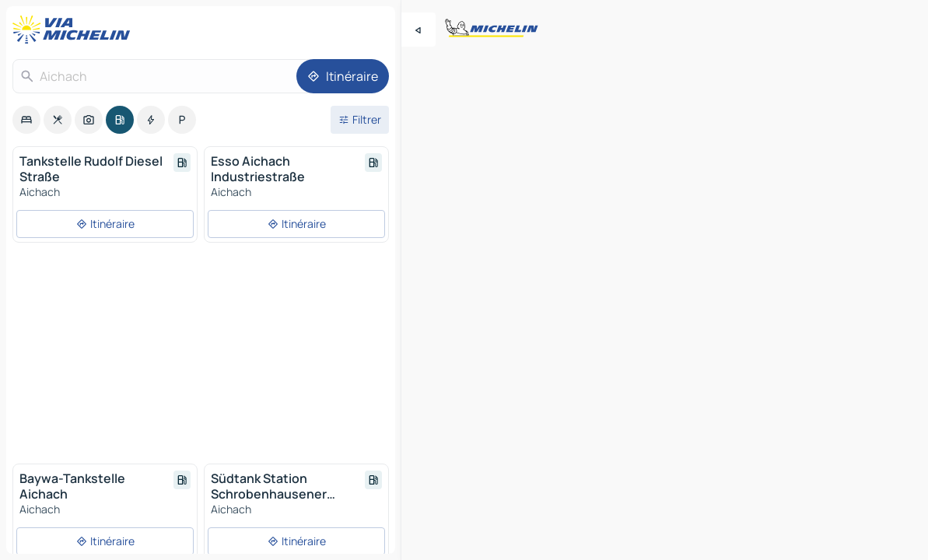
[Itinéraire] (343, 76)
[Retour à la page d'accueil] (75, 30)
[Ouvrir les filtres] (360, 120)
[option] (26, 120)
